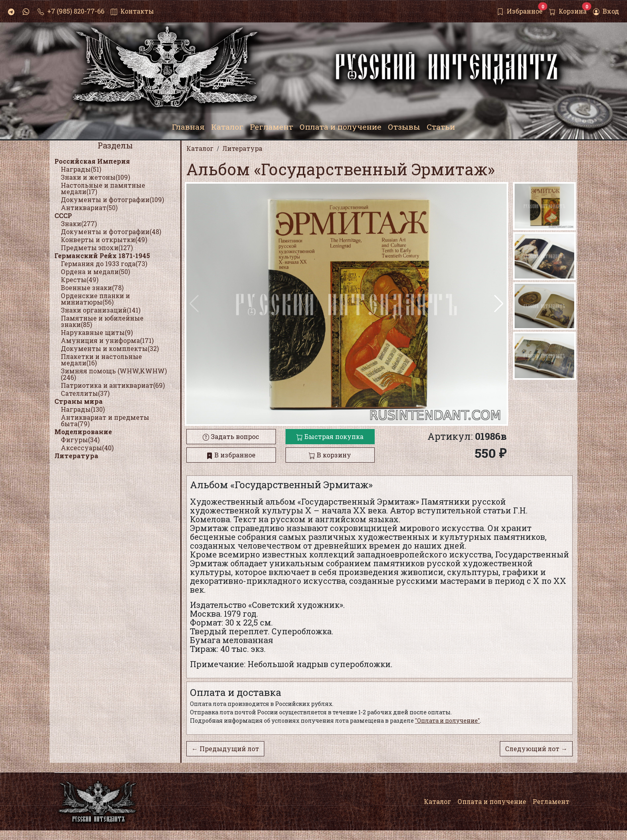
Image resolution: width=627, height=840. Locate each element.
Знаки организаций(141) (101, 310)
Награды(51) (81, 169)
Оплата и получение (492, 801)
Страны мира (79, 401)
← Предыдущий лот (225, 749)
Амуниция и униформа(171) (107, 340)
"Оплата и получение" (447, 721)
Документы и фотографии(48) (111, 232)
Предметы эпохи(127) (97, 248)
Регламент (551, 801)
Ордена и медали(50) (95, 272)
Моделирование (83, 432)
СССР (63, 216)
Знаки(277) (79, 224)
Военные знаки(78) (92, 288)
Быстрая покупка (330, 436)
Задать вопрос (231, 436)
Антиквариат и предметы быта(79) (105, 420)
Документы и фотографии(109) (112, 199)
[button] (499, 304)
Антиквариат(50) (89, 207)
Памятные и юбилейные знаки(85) (102, 321)
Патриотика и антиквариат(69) (113, 385)
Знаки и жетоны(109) (95, 177)
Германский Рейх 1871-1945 (102, 256)
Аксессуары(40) (87, 448)
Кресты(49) (80, 280)
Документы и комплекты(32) (110, 348)
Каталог (437, 801)
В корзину (330, 455)
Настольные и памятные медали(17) (103, 188)
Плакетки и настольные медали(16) (101, 360)
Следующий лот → (536, 749)
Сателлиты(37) (85, 393)
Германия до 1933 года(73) (104, 264)
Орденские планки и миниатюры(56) (95, 299)
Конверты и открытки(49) (104, 240)
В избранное (231, 455)
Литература (76, 456)
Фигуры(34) (80, 440)
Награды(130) (83, 409)
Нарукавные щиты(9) (97, 332)
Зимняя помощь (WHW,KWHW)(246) (114, 374)
